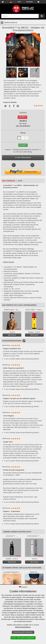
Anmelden (30, 2)
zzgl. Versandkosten (23, 126)
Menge (23, 133)
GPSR (20, 181)
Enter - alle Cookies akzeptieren (23, 638)
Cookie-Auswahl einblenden (23, 632)
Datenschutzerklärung (23, 627)
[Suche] (42, 16)
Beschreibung (9, 181)
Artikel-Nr (7, 102)
